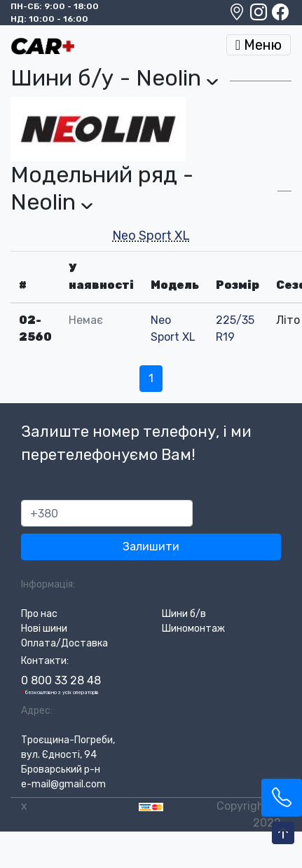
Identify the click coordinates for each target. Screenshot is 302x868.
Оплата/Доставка (64, 643)
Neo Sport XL (151, 236)
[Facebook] (280, 15)
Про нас (39, 614)
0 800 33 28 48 (61, 680)
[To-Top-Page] (283, 834)
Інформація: (48, 584)
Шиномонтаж (193, 629)
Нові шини (44, 629)
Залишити (151, 547)
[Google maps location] (238, 15)
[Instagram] (260, 15)
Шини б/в (184, 614)
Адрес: (37, 711)
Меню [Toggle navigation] (259, 45)
